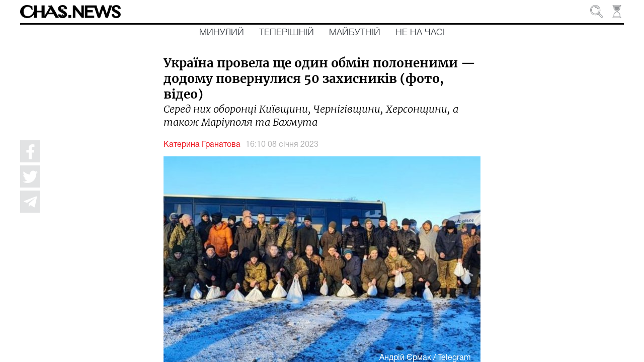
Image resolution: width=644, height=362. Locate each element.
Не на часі (420, 33)
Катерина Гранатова (202, 145)
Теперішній (287, 33)
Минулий (222, 33)
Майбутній (355, 33)
